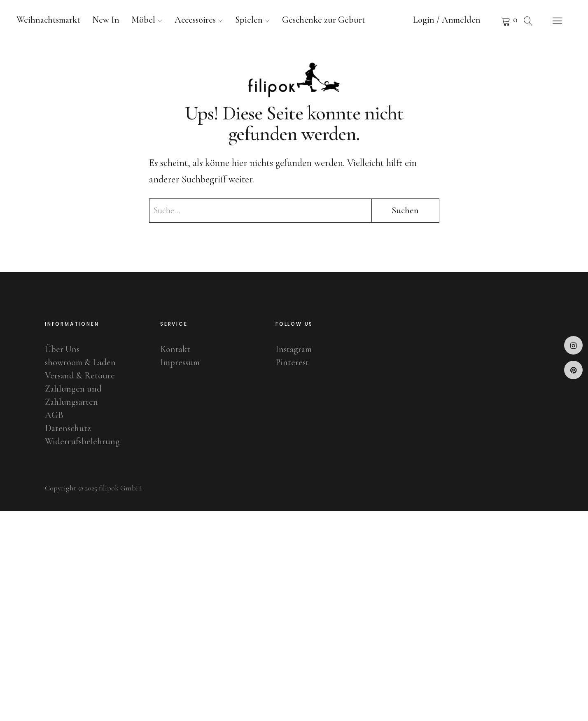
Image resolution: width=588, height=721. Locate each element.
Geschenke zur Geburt (324, 20)
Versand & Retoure (80, 376)
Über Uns (62, 349)
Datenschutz (68, 428)
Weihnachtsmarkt (48, 20)
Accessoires (195, 20)
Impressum (180, 362)
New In (106, 20)
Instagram (573, 345)
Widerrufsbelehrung (82, 441)
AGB (54, 415)
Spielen (249, 20)
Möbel (143, 20)
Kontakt (175, 349)
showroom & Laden (80, 362)
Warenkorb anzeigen (495, 21)
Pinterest (573, 370)
